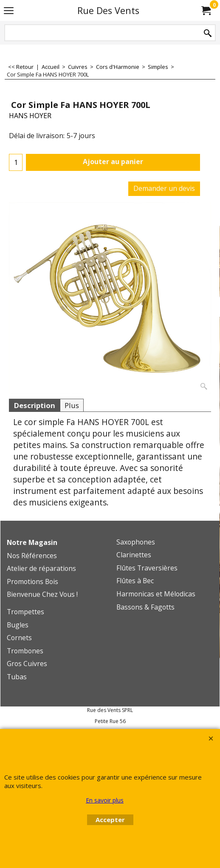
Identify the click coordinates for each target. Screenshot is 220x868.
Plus (72, 405)
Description (34, 405)
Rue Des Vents (108, 10)
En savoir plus (105, 800)
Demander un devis (164, 188)
